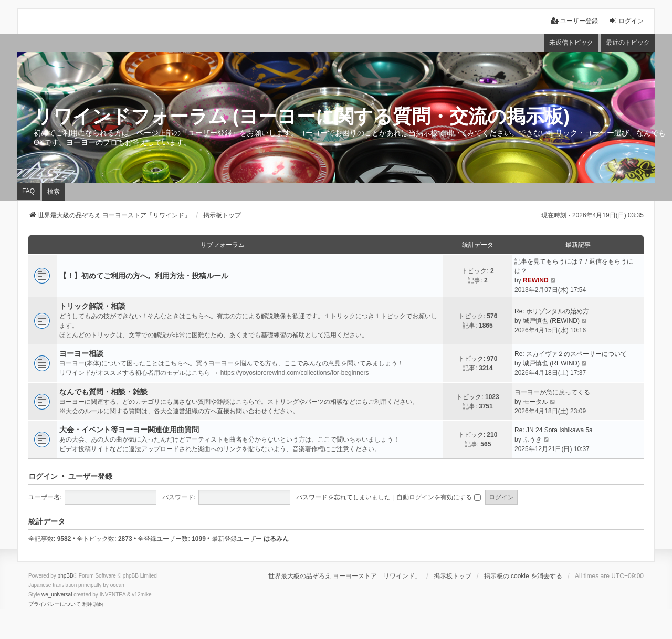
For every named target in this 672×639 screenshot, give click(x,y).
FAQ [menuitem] (28, 191)
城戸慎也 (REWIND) (551, 321)
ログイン (43, 476)
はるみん (276, 539)
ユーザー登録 (90, 476)
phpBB (66, 576)
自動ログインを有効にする (438, 497)
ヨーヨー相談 (81, 353)
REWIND (536, 280)
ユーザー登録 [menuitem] (574, 21)
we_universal (57, 595)
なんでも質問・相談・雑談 (103, 392)
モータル (535, 402)
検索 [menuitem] (54, 192)
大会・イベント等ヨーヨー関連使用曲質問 (129, 430)
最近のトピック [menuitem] (628, 43)
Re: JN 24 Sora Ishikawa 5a (554, 430)
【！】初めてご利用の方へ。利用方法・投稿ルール (144, 276)
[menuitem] (55, 604)
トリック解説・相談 (92, 306)
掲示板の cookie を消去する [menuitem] (523, 576)
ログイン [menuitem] (626, 21)
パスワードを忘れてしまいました (343, 497)
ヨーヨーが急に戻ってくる (552, 392)
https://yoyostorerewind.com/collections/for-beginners (295, 373)
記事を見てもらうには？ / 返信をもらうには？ (574, 266)
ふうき (532, 439)
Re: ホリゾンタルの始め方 (552, 311)
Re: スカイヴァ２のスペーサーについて (571, 354)
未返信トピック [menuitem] (571, 43)
